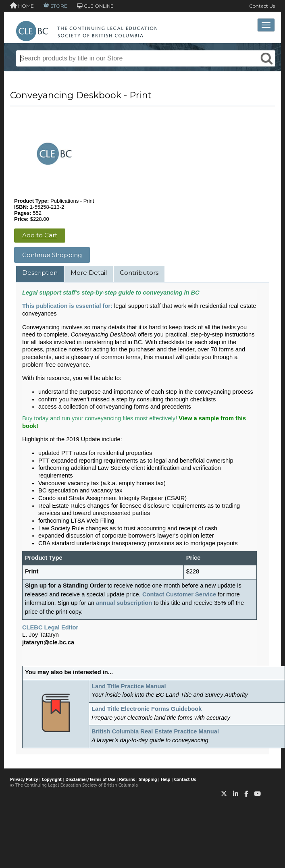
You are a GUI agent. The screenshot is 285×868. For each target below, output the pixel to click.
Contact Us (262, 6)
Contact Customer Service (179, 594)
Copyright (52, 779)
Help (166, 779)
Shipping (148, 779)
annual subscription (124, 603)
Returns (127, 779)
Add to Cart (40, 235)
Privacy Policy (24, 779)
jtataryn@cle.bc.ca (48, 642)
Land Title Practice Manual (129, 686)
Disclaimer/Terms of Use (90, 779)
